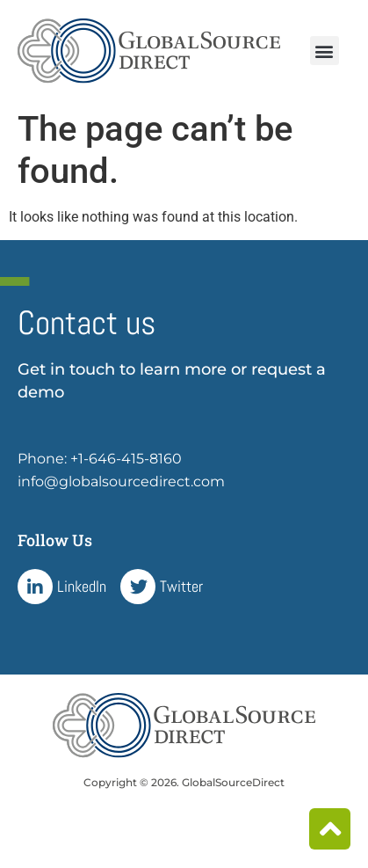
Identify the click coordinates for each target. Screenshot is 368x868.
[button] (325, 51)
